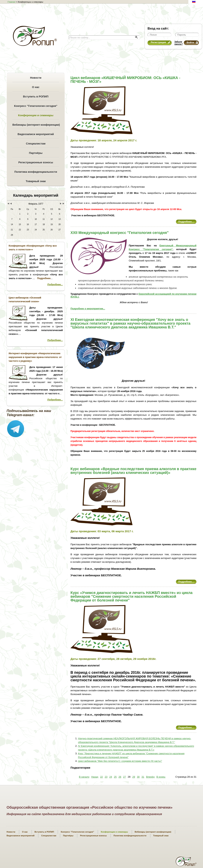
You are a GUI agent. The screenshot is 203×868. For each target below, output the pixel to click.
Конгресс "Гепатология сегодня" (36, 106)
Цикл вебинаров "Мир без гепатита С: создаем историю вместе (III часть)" (120, 761)
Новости (36, 78)
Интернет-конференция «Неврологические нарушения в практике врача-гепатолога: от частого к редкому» (35, 357)
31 (143, 777)
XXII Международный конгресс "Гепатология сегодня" (120, 233)
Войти (192, 42)
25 (115, 777)
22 (101, 777)
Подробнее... (55, 284)
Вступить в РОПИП (36, 97)
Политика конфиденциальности (36, 172)
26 (120, 777)
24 (111, 777)
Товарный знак (36, 181)
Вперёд (150, 777)
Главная (11, 2)
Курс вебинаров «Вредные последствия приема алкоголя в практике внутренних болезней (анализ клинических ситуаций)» (133, 471)
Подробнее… (186, 222)
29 (134, 777)
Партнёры (36, 153)
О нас (36, 87)
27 (124, 777)
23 (106, 777)
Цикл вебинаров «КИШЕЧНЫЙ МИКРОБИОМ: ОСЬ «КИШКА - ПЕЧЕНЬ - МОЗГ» (125, 80)
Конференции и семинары (36, 115)
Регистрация (161, 42)
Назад (95, 777)
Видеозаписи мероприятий (36, 134)
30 (138, 777)
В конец (161, 777)
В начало (84, 777)
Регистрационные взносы (36, 162)
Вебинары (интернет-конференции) (36, 125)
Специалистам (36, 144)
